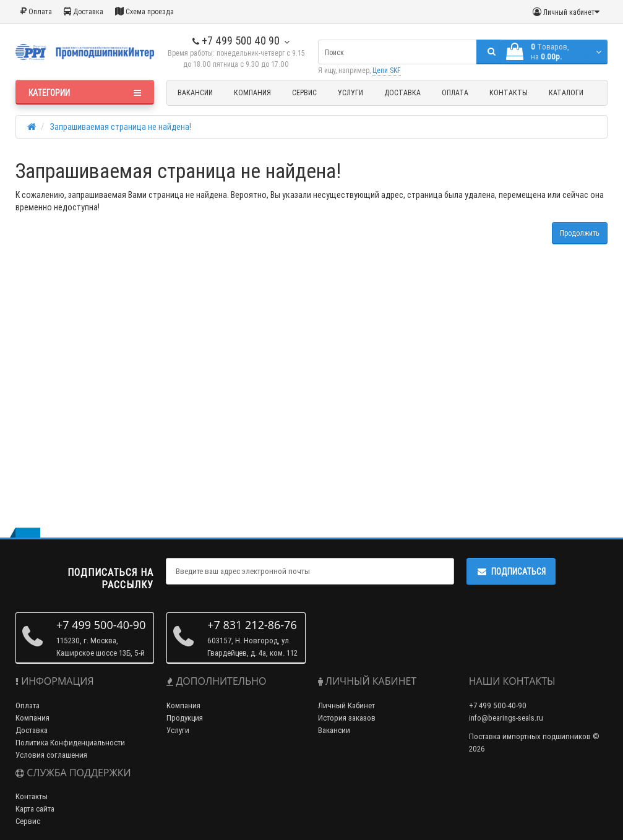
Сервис (304, 92)
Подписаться (511, 572)
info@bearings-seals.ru (506, 718)
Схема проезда (144, 11)
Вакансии (195, 92)
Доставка (84, 11)
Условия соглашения (51, 755)
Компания (252, 92)
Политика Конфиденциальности (70, 743)
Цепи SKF (387, 70)
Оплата (36, 11)
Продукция (185, 718)
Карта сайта (35, 809)
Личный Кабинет (346, 705)
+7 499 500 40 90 (236, 41)
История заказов (347, 718)
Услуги (350, 92)
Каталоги (566, 92)
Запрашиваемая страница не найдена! (121, 127)
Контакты (509, 92)
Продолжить (580, 233)
